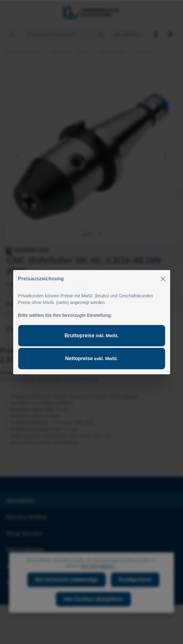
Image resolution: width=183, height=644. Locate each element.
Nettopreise (92, 358)
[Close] (163, 279)
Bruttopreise (92, 336)
